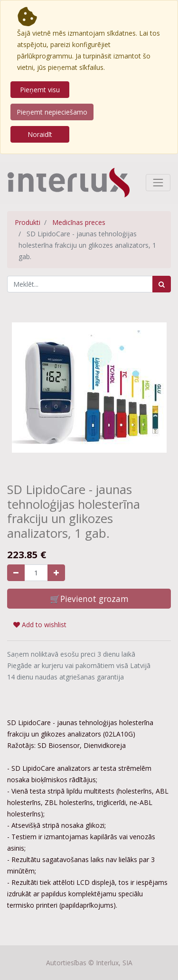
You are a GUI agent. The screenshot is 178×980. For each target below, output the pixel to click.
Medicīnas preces (79, 222)
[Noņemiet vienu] (16, 573)
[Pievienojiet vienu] (56, 573)
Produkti (28, 222)
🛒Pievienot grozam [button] (89, 599)
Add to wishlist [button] (40, 625)
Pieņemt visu (40, 90)
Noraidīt (40, 134)
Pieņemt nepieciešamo (52, 112)
